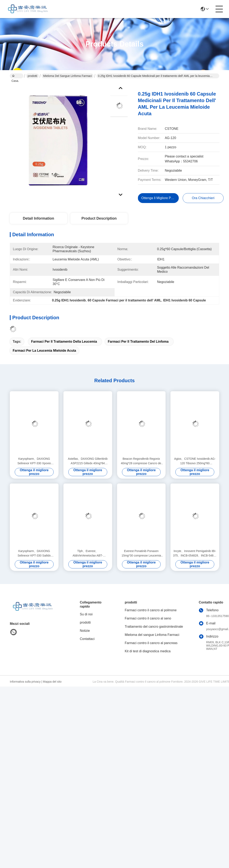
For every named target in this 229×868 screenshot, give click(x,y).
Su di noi (86, 614)
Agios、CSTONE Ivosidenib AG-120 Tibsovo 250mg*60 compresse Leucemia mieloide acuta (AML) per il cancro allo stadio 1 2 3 (195, 461)
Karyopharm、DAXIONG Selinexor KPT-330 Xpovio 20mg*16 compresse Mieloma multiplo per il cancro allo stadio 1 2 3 (34, 461)
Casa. (15, 76)
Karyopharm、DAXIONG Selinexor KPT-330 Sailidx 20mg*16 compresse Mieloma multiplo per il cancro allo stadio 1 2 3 (34, 554)
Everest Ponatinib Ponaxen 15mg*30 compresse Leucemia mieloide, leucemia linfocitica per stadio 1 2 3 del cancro (141, 554)
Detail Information (38, 218)
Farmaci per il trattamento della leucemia (64, 342)
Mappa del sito (52, 682)
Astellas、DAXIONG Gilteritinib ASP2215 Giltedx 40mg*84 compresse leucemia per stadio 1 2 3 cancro (88, 461)
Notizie (85, 631)
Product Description (99, 218)
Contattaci (87, 639)
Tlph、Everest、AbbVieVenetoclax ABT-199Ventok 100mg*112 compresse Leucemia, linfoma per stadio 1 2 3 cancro (88, 554)
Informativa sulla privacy (25, 682)
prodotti (32, 76)
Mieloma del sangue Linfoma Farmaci (68, 76)
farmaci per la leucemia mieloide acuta (44, 351)
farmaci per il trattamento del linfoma (138, 342)
